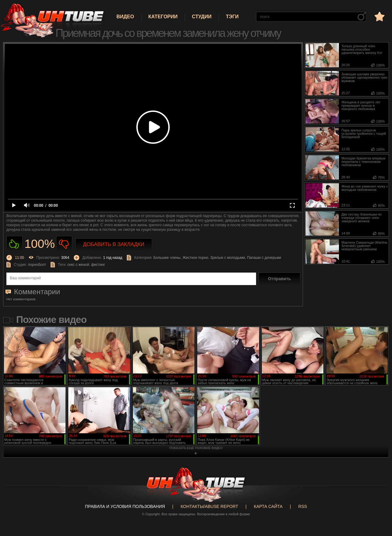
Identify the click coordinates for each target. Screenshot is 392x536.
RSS (303, 506)
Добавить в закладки (114, 244)
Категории (163, 17)
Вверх (378, 505)
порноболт (37, 265)
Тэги (232, 17)
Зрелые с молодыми (228, 258)
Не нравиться (64, 244)
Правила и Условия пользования (125, 506)
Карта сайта (268, 506)
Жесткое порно (195, 258)
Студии (202, 17)
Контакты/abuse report (210, 506)
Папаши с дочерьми (264, 258)
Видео (125, 17)
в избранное (379, 16)
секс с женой (78, 265)
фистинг (98, 265)
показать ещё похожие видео (196, 448)
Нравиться (14, 244)
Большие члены (167, 258)
